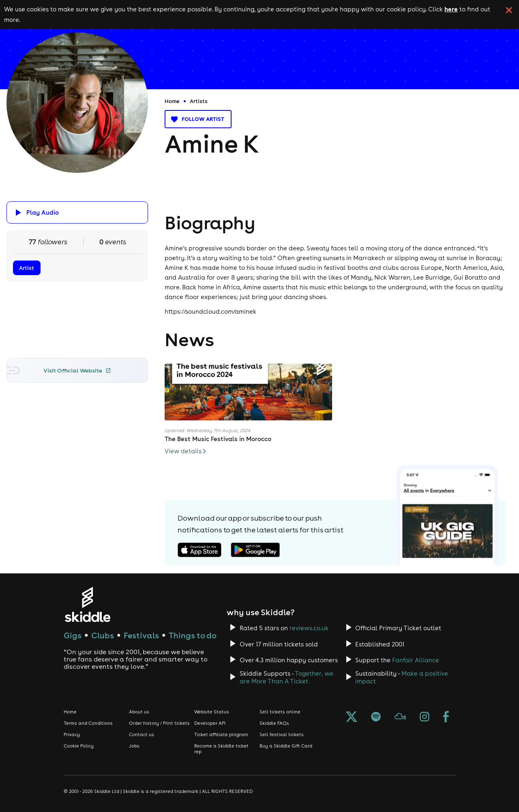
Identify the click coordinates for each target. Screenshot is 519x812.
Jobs (134, 746)
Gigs (73, 635)
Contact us (142, 734)
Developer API (210, 723)
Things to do (193, 635)
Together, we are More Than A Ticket (286, 677)
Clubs (103, 635)
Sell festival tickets (282, 734)
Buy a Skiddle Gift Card (286, 746)
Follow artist (198, 119)
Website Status (212, 712)
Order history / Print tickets (159, 723)
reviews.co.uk (309, 628)
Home (172, 101)
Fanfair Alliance (416, 660)
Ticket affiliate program (221, 734)
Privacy (72, 734)
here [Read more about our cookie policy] (451, 9)
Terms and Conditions (88, 723)
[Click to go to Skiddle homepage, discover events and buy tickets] (87, 604)
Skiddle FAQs (274, 723)
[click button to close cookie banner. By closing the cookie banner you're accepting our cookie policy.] (509, 10)
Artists (199, 101)
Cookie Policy (79, 746)
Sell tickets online (280, 712)
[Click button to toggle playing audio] (77, 212)
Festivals (141, 635)
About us (139, 712)
